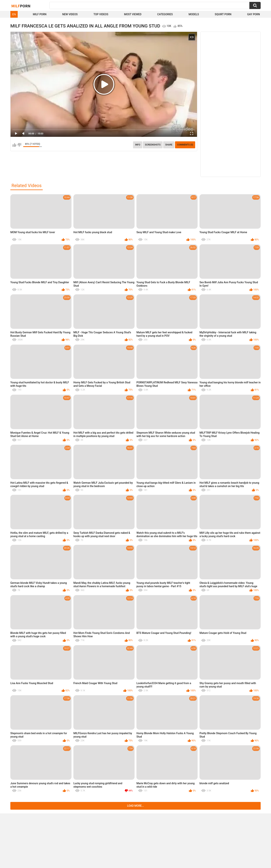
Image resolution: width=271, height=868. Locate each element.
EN (14, 14)
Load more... (136, 806)
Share (169, 145)
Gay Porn (254, 14)
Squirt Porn (223, 14)
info (138, 145)
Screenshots (153, 145)
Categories (165, 14)
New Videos (70, 14)
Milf (21, 6)
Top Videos (101, 14)
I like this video (14, 145)
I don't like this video (19, 145)
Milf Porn (40, 14)
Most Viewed (133, 14)
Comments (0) (185, 145)
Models (194, 14)
